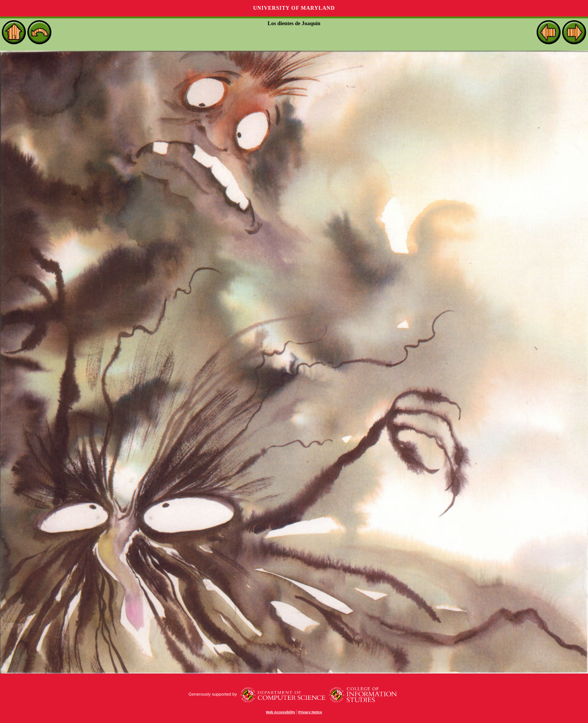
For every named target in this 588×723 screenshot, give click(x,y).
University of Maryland (294, 8)
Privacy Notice (310, 712)
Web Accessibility (280, 712)
